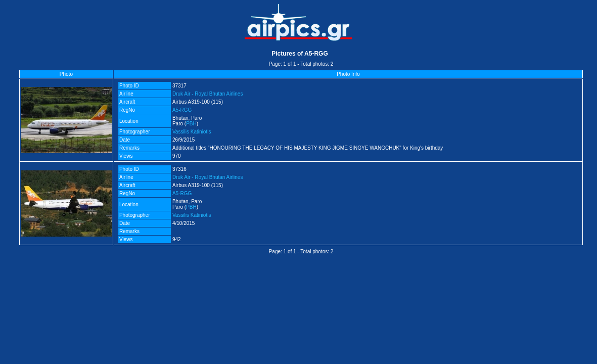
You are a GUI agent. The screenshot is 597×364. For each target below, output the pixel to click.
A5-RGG (182, 110)
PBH (191, 124)
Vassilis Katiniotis (192, 132)
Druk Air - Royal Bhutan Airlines (208, 94)
